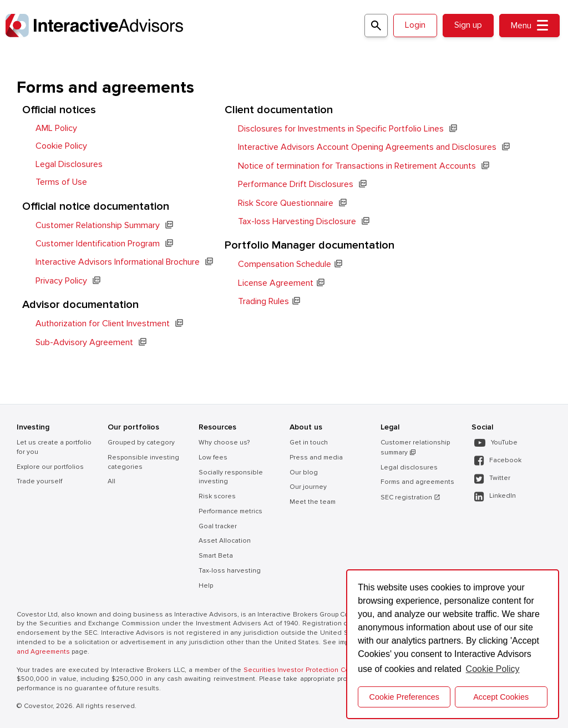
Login (415, 25)
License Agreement (276, 283)
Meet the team (313, 502)
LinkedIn (495, 496)
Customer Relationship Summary (98, 225)
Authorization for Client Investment (103, 323)
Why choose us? (224, 443)
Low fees (213, 457)
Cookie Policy (61, 146)
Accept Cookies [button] (501, 697)
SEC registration (410, 497)
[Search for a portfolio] (376, 26)
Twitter (492, 479)
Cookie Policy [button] (493, 669)
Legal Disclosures (69, 164)
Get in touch (309, 443)
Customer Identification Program (98, 244)
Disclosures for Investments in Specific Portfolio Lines (341, 129)
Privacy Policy (61, 281)
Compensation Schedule (285, 264)
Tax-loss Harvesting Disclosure (297, 221)
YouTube (496, 443)
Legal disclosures (409, 467)
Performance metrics (230, 511)
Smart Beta (216, 556)
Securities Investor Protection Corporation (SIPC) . (326, 670)
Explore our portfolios (50, 467)
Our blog (304, 472)
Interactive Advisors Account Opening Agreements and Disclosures (367, 147)
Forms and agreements (417, 482)
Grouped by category (141, 443)
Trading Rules (263, 301)
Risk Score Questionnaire (286, 203)
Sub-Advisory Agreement (84, 342)
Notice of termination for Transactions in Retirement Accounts (357, 166)
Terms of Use (61, 182)
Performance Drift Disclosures (296, 184)
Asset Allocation (225, 541)
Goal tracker (218, 526)
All (111, 481)
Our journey (308, 487)
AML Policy (56, 128)
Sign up (468, 25)
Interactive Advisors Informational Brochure (118, 262)
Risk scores (217, 496)
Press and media (316, 457)
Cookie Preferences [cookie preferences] (404, 697)
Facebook (498, 461)
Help (206, 586)
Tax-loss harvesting (230, 571)
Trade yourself (39, 481)
